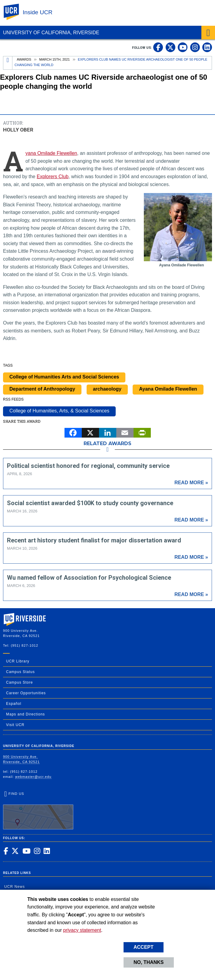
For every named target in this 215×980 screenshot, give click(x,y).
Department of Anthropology (42, 389)
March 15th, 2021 (55, 59)
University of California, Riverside (51, 33)
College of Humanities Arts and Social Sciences (64, 377)
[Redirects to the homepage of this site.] (8, 63)
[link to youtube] (183, 47)
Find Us (38, 811)
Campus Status (20, 672)
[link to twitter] (170, 47)
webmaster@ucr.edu (33, 777)
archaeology (107, 389)
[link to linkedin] (207, 47)
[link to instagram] (195, 47)
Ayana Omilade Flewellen (51, 153)
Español (14, 704)
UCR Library (18, 661)
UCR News (15, 887)
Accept (144, 947)
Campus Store (20, 682)
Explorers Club (53, 177)
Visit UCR (15, 725)
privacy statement (82, 930)
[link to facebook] (158, 47)
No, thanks (149, 962)
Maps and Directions (25, 714)
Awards (24, 59)
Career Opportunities (26, 693)
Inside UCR (38, 12)
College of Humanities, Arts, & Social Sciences (59, 411)
